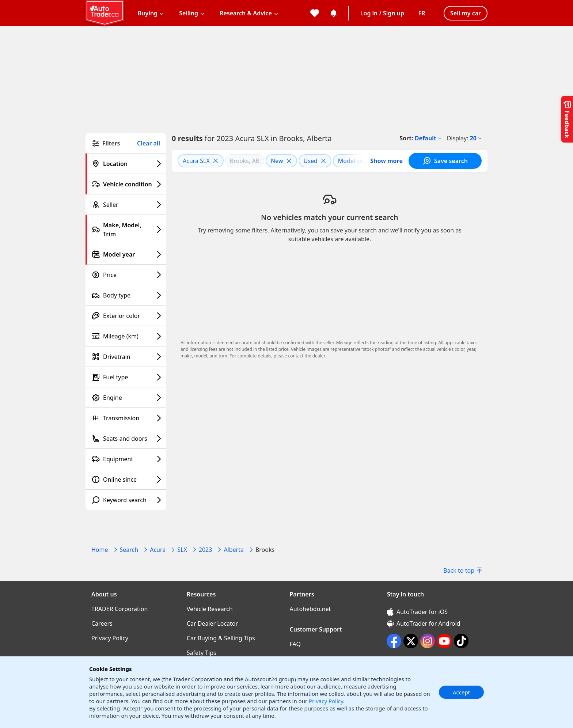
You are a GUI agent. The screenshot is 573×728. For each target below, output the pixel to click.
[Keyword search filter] (126, 500)
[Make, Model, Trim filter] (126, 230)
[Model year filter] (126, 254)
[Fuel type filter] (126, 377)
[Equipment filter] (126, 459)
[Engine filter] (126, 398)
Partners (302, 594)
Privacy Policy (326, 701)
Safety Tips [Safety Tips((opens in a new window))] (202, 653)
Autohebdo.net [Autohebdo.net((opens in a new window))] (310, 609)
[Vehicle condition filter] (126, 184)
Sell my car (466, 13)
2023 (206, 550)
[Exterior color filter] (126, 316)
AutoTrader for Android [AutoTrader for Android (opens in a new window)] (424, 623)
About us (104, 594)
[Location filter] (126, 164)
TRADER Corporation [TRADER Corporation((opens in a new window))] (119, 609)
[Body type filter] (126, 295)
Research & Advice (246, 13)
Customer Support (316, 629)
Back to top (462, 570)
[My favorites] (315, 13)
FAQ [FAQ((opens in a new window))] (295, 644)
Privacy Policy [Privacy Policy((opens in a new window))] (110, 638)
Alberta (234, 550)
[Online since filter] (126, 479)
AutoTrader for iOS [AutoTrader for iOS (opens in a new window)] (417, 612)
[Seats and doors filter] (126, 439)
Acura (158, 550)
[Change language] (422, 13)
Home (100, 550)
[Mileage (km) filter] (126, 336)
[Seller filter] (126, 205)
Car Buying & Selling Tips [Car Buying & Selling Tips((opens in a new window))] (221, 638)
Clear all (149, 143)
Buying (148, 13)
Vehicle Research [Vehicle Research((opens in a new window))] (210, 609)
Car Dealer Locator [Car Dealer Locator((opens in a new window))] (212, 623)
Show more (386, 161)
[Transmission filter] (126, 418)
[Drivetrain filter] (126, 357)
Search (129, 550)
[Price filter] (126, 275)
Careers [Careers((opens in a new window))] (102, 623)
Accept (461, 692)
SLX (182, 550)
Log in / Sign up (382, 13)
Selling (189, 13)
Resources (201, 594)
